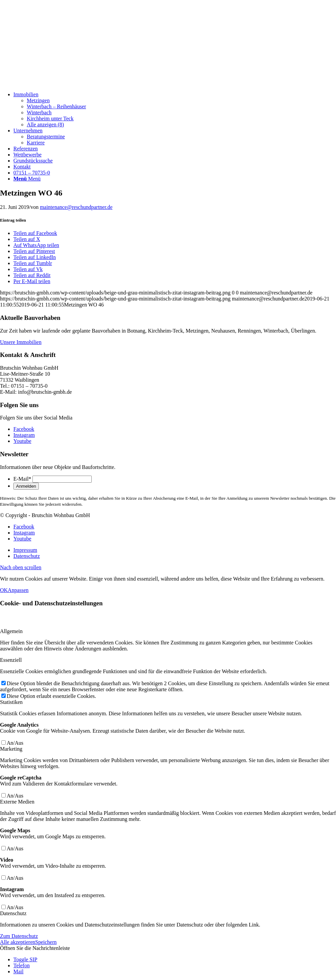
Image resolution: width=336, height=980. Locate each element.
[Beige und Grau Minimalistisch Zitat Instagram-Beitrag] (50, 83)
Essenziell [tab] (11, 660)
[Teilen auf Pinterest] (34, 251)
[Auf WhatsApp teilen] (36, 245)
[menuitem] (175, 110)
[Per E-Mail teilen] (32, 281)
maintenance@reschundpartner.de (76, 207)
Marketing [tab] (11, 749)
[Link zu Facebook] (24, 429)
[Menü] (27, 179)
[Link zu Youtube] (22, 441)
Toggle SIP (25, 959)
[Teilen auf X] (27, 239)
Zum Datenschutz (19, 936)
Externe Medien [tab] (17, 802)
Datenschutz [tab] (13, 913)
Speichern (46, 942)
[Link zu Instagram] (24, 435)
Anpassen (18, 590)
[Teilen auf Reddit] (32, 275)
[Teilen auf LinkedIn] (35, 257)
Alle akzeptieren (18, 942)
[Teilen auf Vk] (28, 269)
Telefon (22, 965)
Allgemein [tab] (11, 631)
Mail (18, 971)
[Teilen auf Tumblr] (33, 263)
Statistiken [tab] (11, 702)
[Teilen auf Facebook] (35, 233)
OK (4, 590)
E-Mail (22, 479)
